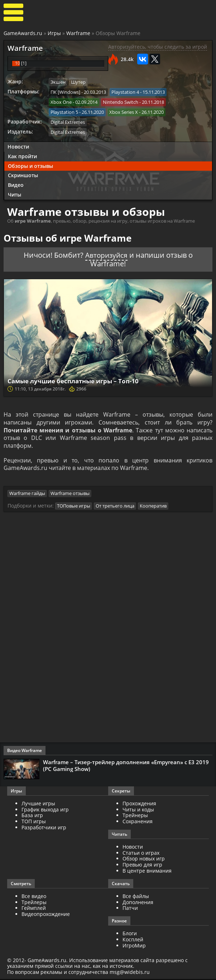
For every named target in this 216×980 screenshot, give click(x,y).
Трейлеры (34, 903)
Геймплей (34, 909)
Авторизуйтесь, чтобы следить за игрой (158, 47)
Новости (18, 145)
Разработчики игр (44, 828)
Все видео (34, 897)
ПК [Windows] (65, 92)
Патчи (130, 909)
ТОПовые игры (74, 507)
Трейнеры (135, 816)
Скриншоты (23, 174)
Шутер (78, 82)
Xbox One (61, 102)
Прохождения (139, 804)
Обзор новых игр (144, 860)
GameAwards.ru (23, 33)
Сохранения (138, 822)
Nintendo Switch (121, 102)
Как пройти (22, 155)
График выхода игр (45, 811)
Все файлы (136, 897)
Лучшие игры (38, 804)
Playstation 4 (125, 92)
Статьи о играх (141, 854)
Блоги (130, 934)
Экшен (58, 82)
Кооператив (153, 507)
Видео (16, 184)
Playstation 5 (64, 111)
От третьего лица (115, 507)
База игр (32, 816)
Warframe (78, 33)
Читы (15, 193)
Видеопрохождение (46, 915)
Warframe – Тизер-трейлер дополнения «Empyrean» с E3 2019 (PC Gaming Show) (126, 766)
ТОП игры (34, 822)
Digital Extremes (68, 121)
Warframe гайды (27, 495)
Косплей (133, 940)
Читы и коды (138, 811)
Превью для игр (142, 866)
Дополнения (138, 903)
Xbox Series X (124, 111)
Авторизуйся (106, 254)
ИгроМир (134, 947)
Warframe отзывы (70, 495)
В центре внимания (147, 872)
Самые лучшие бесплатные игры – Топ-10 (78, 380)
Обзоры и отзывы (30, 165)
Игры (54, 33)
